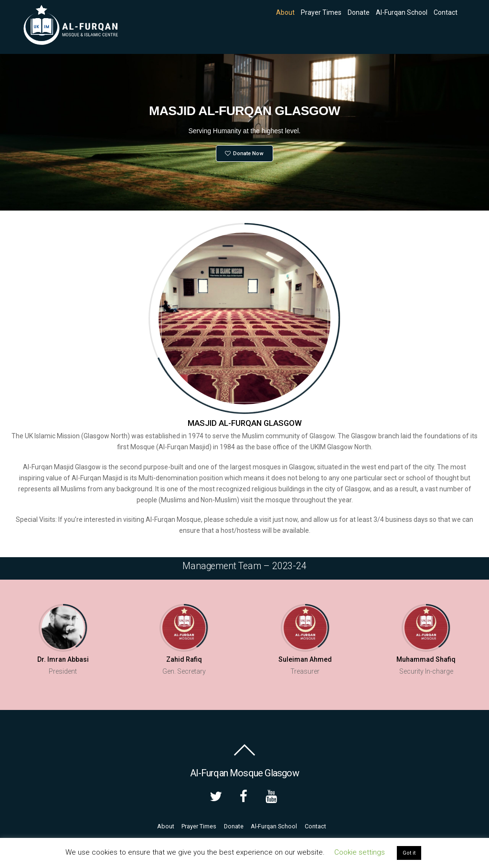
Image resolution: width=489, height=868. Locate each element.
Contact (446, 12)
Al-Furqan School (402, 12)
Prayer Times (321, 12)
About (285, 12)
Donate (359, 12)
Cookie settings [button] (360, 852)
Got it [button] (409, 853)
